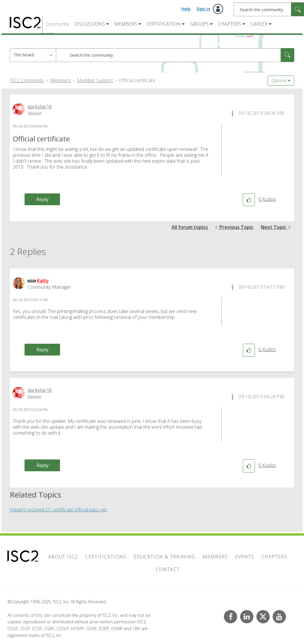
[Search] (175, 55)
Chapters (230, 24)
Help (186, 9)
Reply (42, 199)
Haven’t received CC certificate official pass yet (58, 510)
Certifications (106, 557)
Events (245, 557)
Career (259, 24)
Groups (199, 24)
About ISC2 (63, 557)
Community (57, 24)
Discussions (90, 24)
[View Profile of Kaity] (43, 281)
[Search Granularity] (33, 55)
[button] (232, 114)
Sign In (203, 9)
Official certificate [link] (137, 80)
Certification (164, 24)
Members (126, 24)
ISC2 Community (27, 80)
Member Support (95, 80)
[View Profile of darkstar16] (40, 107)
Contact (168, 569)
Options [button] (279, 80)
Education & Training (164, 557)
